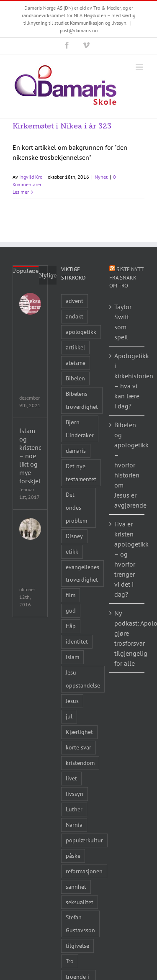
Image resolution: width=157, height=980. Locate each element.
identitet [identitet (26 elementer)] (77, 641)
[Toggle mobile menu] (140, 67)
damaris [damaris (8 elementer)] (76, 450)
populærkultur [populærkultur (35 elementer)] (84, 840)
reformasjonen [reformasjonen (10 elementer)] (84, 871)
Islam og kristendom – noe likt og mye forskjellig (30, 456)
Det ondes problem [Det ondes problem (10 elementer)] (76, 507)
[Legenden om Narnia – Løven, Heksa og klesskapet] (30, 529)
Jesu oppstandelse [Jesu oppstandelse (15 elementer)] (83, 679)
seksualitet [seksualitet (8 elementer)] (80, 902)
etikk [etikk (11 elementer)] (72, 551)
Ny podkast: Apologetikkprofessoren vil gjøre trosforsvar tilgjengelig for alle (127, 638)
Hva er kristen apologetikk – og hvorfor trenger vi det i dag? (127, 559)
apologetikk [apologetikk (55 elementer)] (81, 332)
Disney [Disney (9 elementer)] (74, 536)
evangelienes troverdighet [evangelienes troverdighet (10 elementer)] (82, 573)
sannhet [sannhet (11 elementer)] (76, 886)
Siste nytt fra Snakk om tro (126, 277)
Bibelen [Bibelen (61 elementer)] (75, 378)
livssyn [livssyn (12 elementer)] (75, 794)
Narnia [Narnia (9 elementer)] (74, 825)
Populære (26, 271)
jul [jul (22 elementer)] (69, 716)
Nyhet (101, 177)
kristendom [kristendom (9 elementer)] (80, 763)
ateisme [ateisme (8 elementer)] (76, 363)
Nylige (48, 276)
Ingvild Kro (31, 177)
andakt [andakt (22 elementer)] (75, 316)
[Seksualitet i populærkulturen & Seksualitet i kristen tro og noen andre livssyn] (30, 304)
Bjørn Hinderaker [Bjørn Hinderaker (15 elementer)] (80, 428)
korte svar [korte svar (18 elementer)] (78, 747)
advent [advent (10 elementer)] (75, 301)
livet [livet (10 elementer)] (71, 778)
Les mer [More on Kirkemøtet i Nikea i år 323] (21, 192)
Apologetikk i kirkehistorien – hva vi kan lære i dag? (127, 381)
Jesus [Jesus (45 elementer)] (72, 701)
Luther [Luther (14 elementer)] (74, 809)
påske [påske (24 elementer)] (73, 856)
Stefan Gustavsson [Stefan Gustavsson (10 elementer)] (80, 924)
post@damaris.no (79, 30)
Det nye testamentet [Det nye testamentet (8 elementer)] (81, 472)
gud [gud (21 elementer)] (71, 610)
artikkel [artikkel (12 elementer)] (75, 347)
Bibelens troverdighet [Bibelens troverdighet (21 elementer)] (82, 400)
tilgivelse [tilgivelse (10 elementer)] (77, 945)
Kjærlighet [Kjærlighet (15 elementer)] (79, 732)
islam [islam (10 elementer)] (72, 657)
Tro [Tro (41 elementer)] (70, 961)
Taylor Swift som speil (123, 322)
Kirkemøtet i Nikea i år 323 (62, 126)
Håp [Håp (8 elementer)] (71, 626)
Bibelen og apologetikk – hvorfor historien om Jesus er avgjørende (127, 465)
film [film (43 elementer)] (71, 595)
